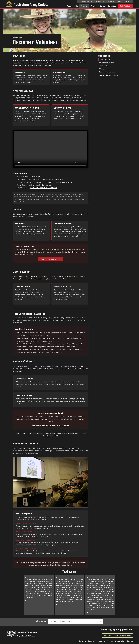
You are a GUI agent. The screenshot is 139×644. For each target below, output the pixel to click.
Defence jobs (111, 2)
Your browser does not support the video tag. (50, 149)
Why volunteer (105, 60)
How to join (103, 66)
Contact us (112, 6)
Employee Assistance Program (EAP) (117, 635)
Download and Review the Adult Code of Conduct (50, 425)
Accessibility (120, 641)
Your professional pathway (109, 75)
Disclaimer (101, 641)
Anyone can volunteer (107, 63)
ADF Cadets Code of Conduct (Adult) (43, 188)
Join (76, 6)
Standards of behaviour (108, 72)
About (69, 6)
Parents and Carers (98, 6)
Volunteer (84, 6)
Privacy (110, 641)
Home (14, 38)
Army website (87, 2)
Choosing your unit (106, 69)
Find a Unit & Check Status (51, 259)
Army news (99, 2)
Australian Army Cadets (27, 5)
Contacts (82, 641)
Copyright (92, 641)
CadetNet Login (125, 6)
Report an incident (125, 2)
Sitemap (130, 641)
